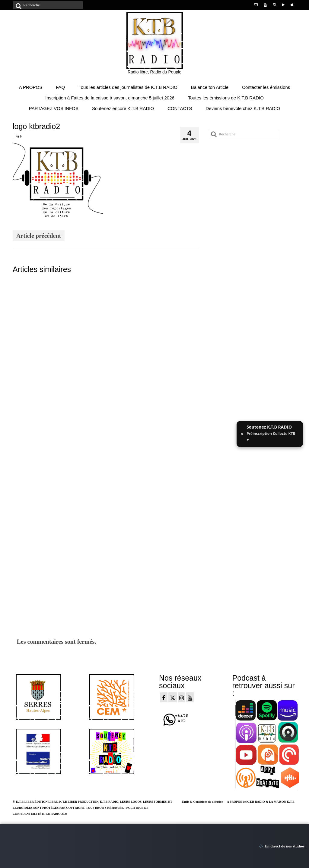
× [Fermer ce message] (242, 434)
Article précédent (39, 236)
